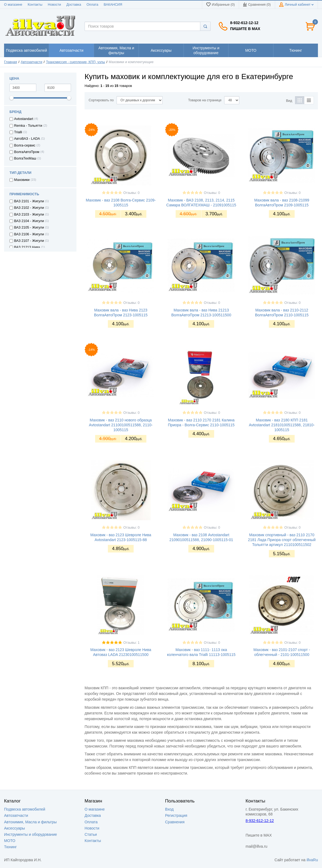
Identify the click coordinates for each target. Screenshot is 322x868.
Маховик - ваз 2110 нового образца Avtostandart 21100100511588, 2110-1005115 (121, 425)
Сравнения (175, 822)
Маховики (22, 180)
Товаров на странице (205, 100)
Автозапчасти (32, 62)
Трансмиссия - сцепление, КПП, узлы (76, 62)
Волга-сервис (25, 145)
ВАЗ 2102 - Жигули (29, 208)
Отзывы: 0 (131, 193)
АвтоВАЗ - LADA (27, 139)
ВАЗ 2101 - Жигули (29, 201)
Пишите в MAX (245, 29)
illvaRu (312, 860)
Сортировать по (101, 100)
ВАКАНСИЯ (113, 5)
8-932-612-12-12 (244, 23)
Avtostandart (24, 119)
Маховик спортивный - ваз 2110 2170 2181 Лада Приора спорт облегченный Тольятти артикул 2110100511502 (282, 540)
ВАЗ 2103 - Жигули (29, 214)
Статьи (91, 834)
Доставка (74, 5)
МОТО (10, 841)
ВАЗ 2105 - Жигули (29, 227)
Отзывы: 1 (131, 643)
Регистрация (176, 815)
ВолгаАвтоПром (27, 152)
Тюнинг (10, 847)
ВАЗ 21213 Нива (27, 247)
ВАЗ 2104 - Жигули (29, 221)
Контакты (35, 5)
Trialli (18, 132)
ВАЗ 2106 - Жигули (29, 234)
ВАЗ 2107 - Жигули (29, 241)
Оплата (92, 5)
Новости (54, 5)
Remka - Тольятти (28, 126)
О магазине (13, 5)
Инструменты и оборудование (30, 834)
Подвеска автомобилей (25, 809)
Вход (169, 809)
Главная (11, 62)
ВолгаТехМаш (25, 158)
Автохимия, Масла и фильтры (30, 822)
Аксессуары (15, 828)
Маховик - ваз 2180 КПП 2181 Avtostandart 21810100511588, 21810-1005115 (282, 425)
